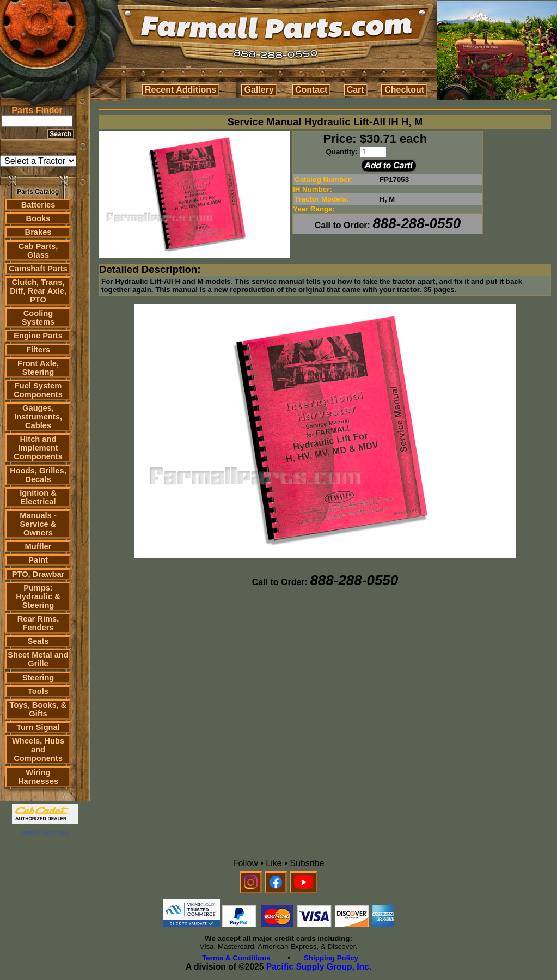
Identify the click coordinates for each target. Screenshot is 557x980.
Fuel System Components (38, 390)
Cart (356, 90)
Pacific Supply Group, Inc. (319, 967)
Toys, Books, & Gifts (38, 709)
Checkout (404, 90)
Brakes (38, 232)
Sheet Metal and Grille (38, 659)
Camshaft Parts (38, 269)
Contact (311, 90)
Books (38, 218)
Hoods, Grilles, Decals (38, 475)
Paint (38, 560)
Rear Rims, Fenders (38, 623)
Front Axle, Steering (38, 368)
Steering (38, 678)
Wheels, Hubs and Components (38, 750)
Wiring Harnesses (38, 777)
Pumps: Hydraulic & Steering (38, 596)
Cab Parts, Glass (38, 251)
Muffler (38, 546)
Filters (38, 350)
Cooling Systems (38, 318)
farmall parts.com (45, 832)
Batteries (38, 205)
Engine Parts (38, 336)
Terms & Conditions (236, 958)
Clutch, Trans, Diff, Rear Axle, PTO (38, 291)
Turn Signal (38, 727)
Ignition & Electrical (38, 497)
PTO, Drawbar (38, 574)
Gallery (259, 90)
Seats (38, 641)
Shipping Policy (331, 958)
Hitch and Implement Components (38, 448)
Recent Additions (180, 90)
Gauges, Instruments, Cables (38, 417)
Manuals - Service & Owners (38, 524)
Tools (38, 691)
